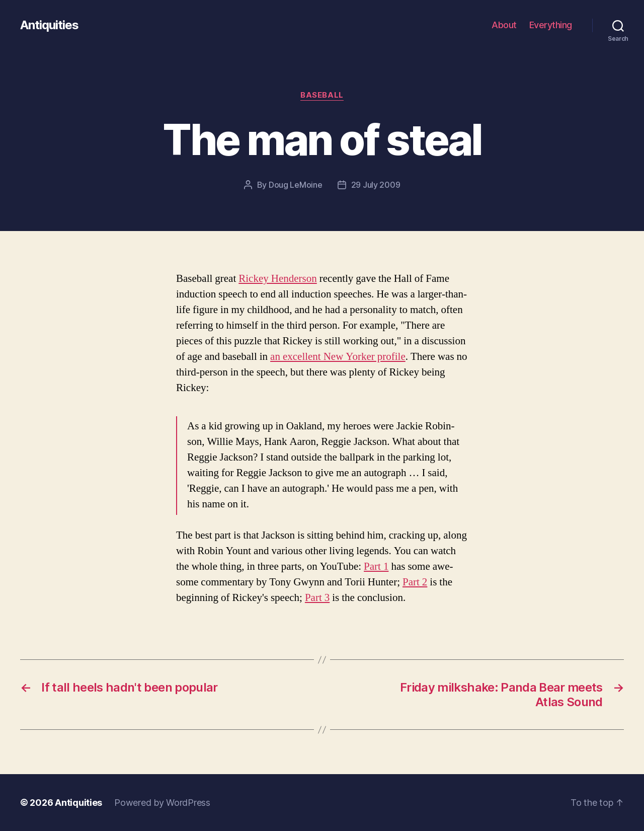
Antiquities (49, 25)
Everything (551, 25)
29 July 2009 (376, 185)
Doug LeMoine (296, 185)
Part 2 (415, 582)
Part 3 (317, 598)
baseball (322, 95)
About (504, 25)
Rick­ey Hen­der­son (277, 279)
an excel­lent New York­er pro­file (338, 357)
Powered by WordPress (162, 803)
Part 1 (376, 566)
